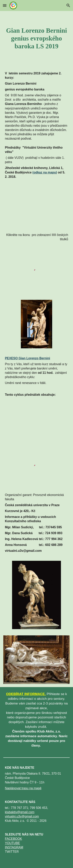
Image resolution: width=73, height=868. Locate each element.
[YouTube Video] (36, 206)
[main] (36, 38)
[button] (5, 5)
